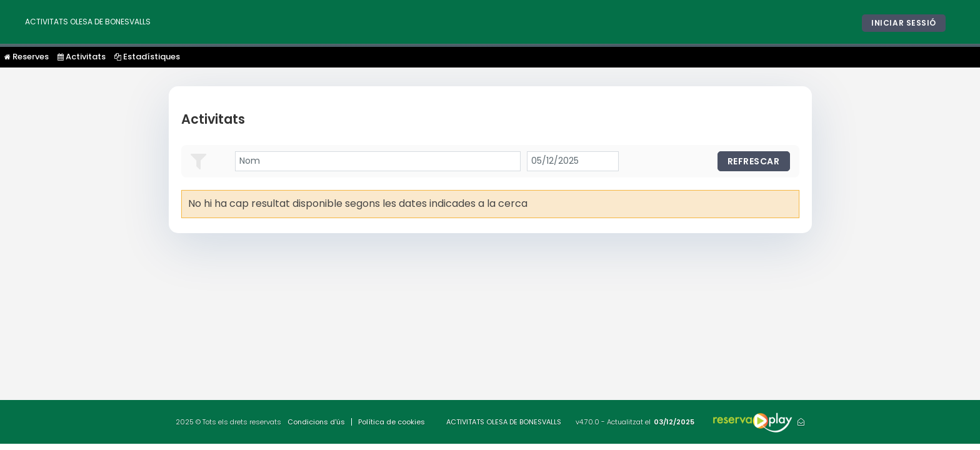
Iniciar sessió (904, 23)
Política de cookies (392, 422)
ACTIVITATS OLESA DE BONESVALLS (88, 22)
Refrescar (754, 161)
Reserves (27, 57)
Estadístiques (147, 57)
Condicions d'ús (316, 422)
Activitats (82, 57)
